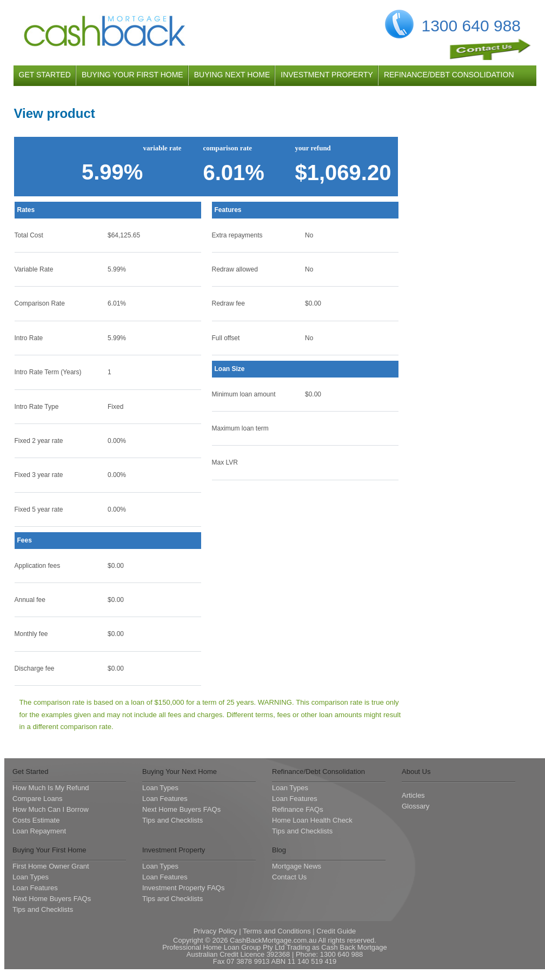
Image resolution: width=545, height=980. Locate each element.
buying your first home (132, 74)
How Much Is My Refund (51, 788)
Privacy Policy (215, 931)
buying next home (232, 74)
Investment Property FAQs (183, 888)
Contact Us (289, 877)
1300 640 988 (471, 26)
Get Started (30, 772)
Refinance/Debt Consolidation (318, 772)
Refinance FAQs (298, 809)
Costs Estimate (36, 820)
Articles (413, 795)
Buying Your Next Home (180, 772)
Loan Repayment (39, 831)
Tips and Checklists (172, 820)
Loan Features (165, 799)
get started (45, 74)
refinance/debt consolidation (449, 74)
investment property (327, 74)
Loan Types (160, 788)
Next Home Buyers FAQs (181, 809)
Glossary (416, 806)
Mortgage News (297, 866)
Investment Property (174, 850)
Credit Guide (336, 931)
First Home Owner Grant (51, 866)
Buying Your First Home (49, 850)
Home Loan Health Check (312, 820)
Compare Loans (38, 799)
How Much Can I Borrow (51, 809)
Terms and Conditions (277, 931)
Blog (279, 850)
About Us (416, 772)
